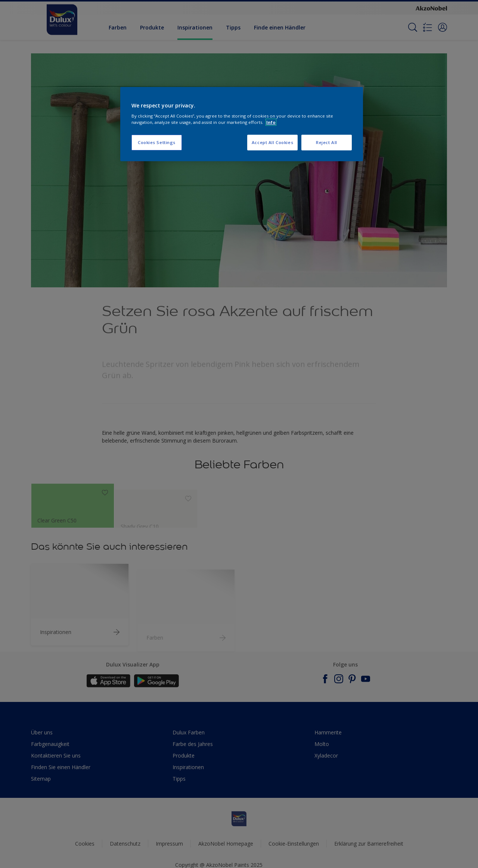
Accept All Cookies (272, 142)
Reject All (327, 142)
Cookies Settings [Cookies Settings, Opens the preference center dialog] (157, 142)
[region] (242, 124)
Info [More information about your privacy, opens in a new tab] (271, 122)
